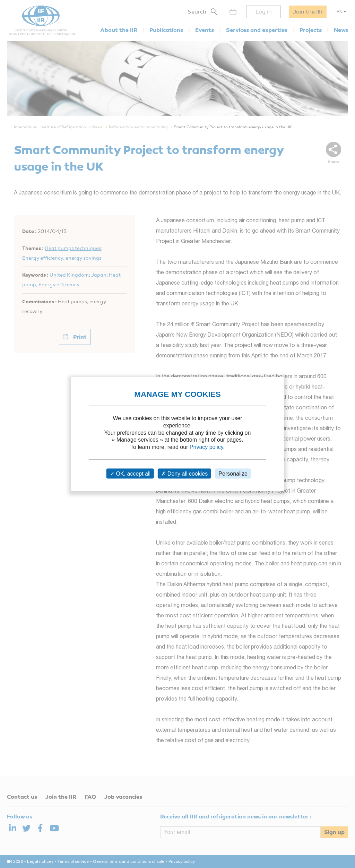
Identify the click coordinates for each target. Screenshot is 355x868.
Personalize (233, 473)
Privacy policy (206, 447)
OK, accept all (130, 473)
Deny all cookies (184, 473)
